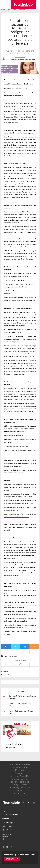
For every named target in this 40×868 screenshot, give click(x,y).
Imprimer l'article (11, 657)
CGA (4, 811)
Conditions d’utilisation (10, 814)
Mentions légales (8, 822)
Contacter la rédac (20, 660)
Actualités (22, 10)
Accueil (3, 10)
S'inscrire (11, 859)
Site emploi (6, 818)
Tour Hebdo (12, 10)
